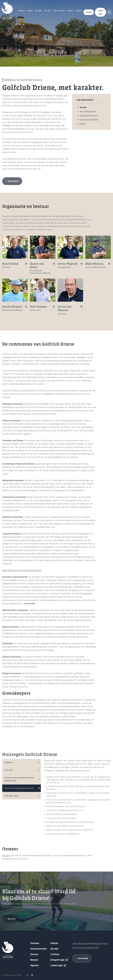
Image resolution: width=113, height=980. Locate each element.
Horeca (34, 954)
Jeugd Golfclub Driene (89, 116)
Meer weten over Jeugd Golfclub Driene (22, 570)
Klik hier (6, 855)
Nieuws (83, 124)
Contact (55, 954)
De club (83, 107)
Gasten (54, 943)
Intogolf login (58, 960)
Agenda (34, 965)
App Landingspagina (88, 111)
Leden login (57, 965)
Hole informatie (39, 949)
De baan (35, 943)
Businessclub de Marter (89, 120)
